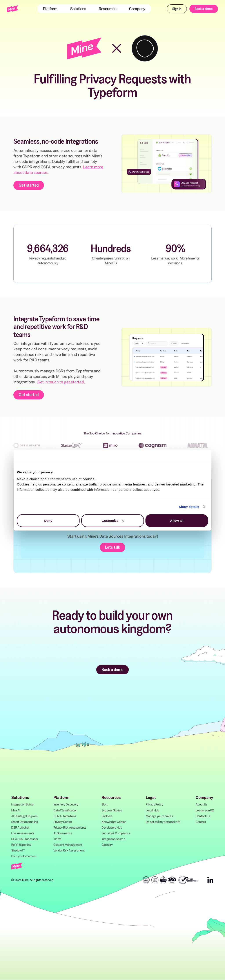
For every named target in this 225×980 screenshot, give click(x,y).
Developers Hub (112, 827)
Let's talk (112, 547)
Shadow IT (18, 850)
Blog (104, 804)
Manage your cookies (159, 816)
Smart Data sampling (25, 822)
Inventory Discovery (66, 804)
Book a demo (204, 9)
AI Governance (63, 833)
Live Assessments (23, 833)
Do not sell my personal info (163, 822)
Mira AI (16, 810)
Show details (189, 507)
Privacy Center (63, 822)
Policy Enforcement (24, 856)
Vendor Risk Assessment (69, 850)
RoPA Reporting (21, 845)
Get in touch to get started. (61, 382)
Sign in (177, 9)
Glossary (107, 845)
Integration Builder (23, 804)
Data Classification (65, 810)
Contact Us (203, 816)
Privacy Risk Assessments (70, 827)
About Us (201, 804)
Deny (48, 521)
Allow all (177, 521)
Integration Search (113, 839)
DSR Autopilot (20, 827)
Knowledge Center (114, 822)
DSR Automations (65, 816)
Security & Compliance (116, 833)
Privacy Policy (154, 804)
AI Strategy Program (24, 816)
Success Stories (112, 810)
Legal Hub (152, 810)
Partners (107, 816)
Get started (29, 185)
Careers (201, 822)
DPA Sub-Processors (24, 839)
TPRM (57, 839)
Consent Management (68, 845)
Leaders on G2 (205, 810)
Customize (113, 521)
